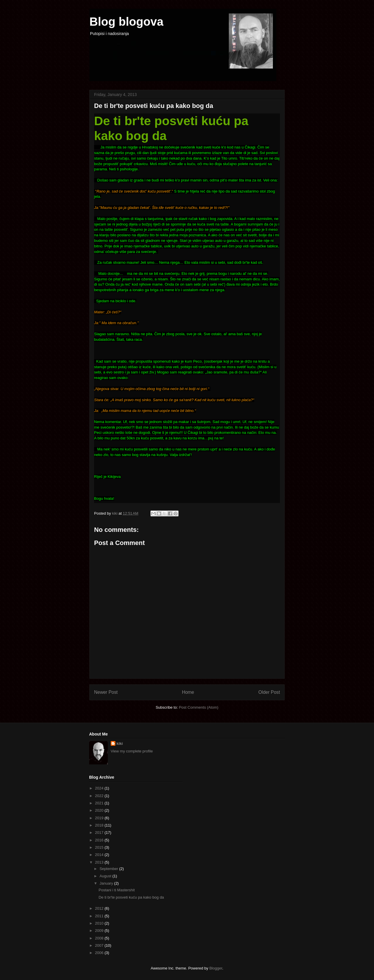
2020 (100, 810)
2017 (100, 833)
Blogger (216, 968)
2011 (100, 916)
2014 (100, 855)
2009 (100, 931)
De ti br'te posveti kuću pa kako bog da (131, 897)
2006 (100, 953)
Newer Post (106, 692)
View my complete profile (132, 751)
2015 (100, 847)
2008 (100, 938)
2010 (100, 923)
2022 (100, 796)
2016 (100, 840)
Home (188, 692)
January (107, 883)
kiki (120, 744)
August (106, 876)
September (109, 869)
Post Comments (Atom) (199, 707)
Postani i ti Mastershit (117, 890)
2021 (100, 803)
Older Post (269, 692)
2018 (100, 825)
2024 (100, 788)
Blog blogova (126, 22)
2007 (100, 945)
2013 (100, 862)
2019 (100, 818)
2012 (100, 908)
